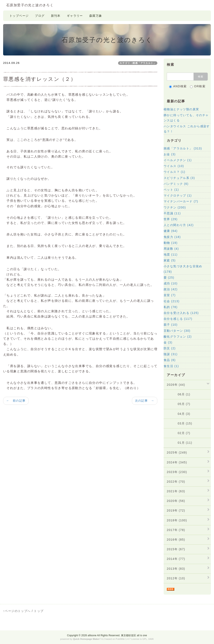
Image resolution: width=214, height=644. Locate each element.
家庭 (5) (170, 260)
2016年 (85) (176, 540)
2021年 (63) (176, 491)
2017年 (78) (176, 530)
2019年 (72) (176, 510)
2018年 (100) (177, 520)
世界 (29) (171, 219)
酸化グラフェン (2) (178, 337)
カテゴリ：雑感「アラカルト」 (138, 63)
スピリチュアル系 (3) (179, 178)
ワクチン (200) (175, 207)
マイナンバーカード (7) (181, 201)
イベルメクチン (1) (178, 160)
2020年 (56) (176, 501)
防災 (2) (170, 348)
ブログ (40, 16)
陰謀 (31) (171, 354)
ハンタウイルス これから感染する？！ (187, 129)
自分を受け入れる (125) (181, 313)
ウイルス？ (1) (175, 172)
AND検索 (178, 86)
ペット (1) (171, 190)
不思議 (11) (172, 213)
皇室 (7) (170, 295)
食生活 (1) (171, 366)
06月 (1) (179, 394)
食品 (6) (170, 360)
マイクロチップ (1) (178, 195)
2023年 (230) (177, 472)
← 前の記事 (16, 401)
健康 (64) (171, 231)
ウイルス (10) (174, 166)
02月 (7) (179, 433)
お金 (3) (170, 154)
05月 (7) (179, 404)
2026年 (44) (176, 385)
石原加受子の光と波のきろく (30, 5)
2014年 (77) (176, 559)
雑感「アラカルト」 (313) (183, 148)
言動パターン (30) (177, 331)
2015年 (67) (176, 549)
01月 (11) (180, 443)
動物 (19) (171, 243)
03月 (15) (180, 423)
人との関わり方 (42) (179, 225)
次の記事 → (145, 401)
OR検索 (198, 86)
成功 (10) (171, 283)
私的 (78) (171, 307)
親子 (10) (171, 325)
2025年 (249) (177, 452)
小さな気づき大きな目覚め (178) (183, 269)
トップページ (19, 16)
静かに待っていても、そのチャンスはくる (186, 118)
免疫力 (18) (172, 237)
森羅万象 (96, 16)
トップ (39, 611)
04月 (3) (179, 414)
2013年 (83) (176, 569)
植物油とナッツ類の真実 (181, 109)
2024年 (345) (177, 462)
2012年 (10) (176, 578)
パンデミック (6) (176, 184)
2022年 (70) (176, 482)
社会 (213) (172, 301)
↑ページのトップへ (17, 611)
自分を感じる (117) (178, 319)
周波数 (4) (171, 249)
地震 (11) (171, 255)
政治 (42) (171, 289)
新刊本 (56, 16)
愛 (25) (169, 278)
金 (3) (168, 342)
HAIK (151, 639)
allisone (92, 635)
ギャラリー (75, 16)
